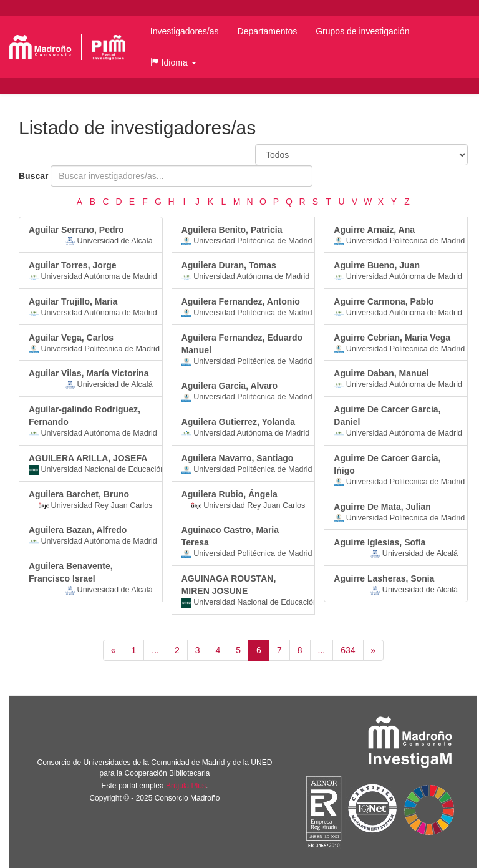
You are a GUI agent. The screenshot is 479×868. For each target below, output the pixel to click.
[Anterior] (114, 650)
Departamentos (268, 31)
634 (348, 650)
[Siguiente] (374, 650)
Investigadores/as (185, 31)
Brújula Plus (186, 786)
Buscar (33, 176)
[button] (173, 62)
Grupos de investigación (362, 31)
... (155, 650)
